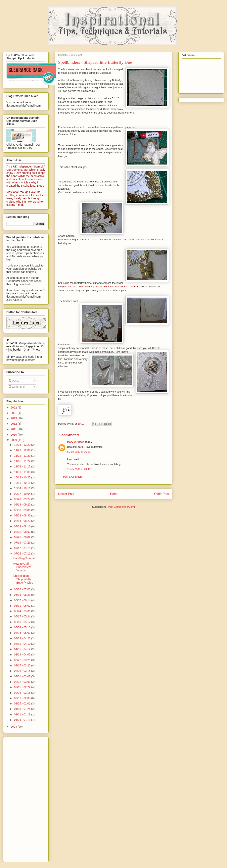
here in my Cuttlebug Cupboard (81, 395)
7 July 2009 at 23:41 (79, 469)
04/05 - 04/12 (23, 649)
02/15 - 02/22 (23, 687)
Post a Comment (73, 477)
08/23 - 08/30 (23, 515)
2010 (14, 435)
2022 (14, 408)
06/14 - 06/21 (23, 595)
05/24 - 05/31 (23, 611)
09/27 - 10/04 (23, 494)
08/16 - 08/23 (23, 521)
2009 (14, 440)
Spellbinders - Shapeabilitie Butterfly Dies (23, 579)
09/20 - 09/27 (23, 499)
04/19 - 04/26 (23, 638)
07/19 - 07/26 (23, 543)
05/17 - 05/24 (23, 616)
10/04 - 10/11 (23, 488)
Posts (14, 381)
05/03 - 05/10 (23, 627)
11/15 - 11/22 (23, 461)
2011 (14, 429)
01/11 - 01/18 (23, 714)
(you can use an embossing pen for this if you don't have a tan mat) (101, 287)
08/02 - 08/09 (23, 532)
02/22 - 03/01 (23, 682)
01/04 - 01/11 (23, 720)
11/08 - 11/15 (23, 466)
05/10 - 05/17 (23, 622)
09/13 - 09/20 (23, 505)
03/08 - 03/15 (23, 671)
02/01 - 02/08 (23, 698)
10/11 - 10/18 (23, 483)
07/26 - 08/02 (23, 537)
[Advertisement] (22, 798)
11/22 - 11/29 (23, 456)
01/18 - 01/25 (23, 709)
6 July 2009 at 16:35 (79, 452)
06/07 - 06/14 (23, 600)
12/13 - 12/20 (23, 445)
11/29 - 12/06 (23, 450)
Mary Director (75, 442)
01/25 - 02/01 (23, 703)
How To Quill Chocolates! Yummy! (22, 567)
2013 (14, 418)
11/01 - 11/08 (23, 472)
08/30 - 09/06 (23, 510)
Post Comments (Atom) (121, 507)
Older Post (161, 494)
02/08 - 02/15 (23, 693)
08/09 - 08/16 (23, 526)
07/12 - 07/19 (23, 548)
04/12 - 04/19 (23, 644)
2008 (14, 727)
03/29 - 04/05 (23, 654)
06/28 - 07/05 (23, 589)
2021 (14, 413)
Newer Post (66, 494)
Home (114, 494)
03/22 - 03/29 (23, 660)
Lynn (70, 459)
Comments (17, 387)
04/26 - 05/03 (23, 633)
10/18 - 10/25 (23, 477)
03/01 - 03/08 (23, 676)
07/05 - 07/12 (23, 554)
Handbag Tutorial (24, 558)
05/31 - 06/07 (23, 606)
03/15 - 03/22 (23, 665)
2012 (14, 424)
